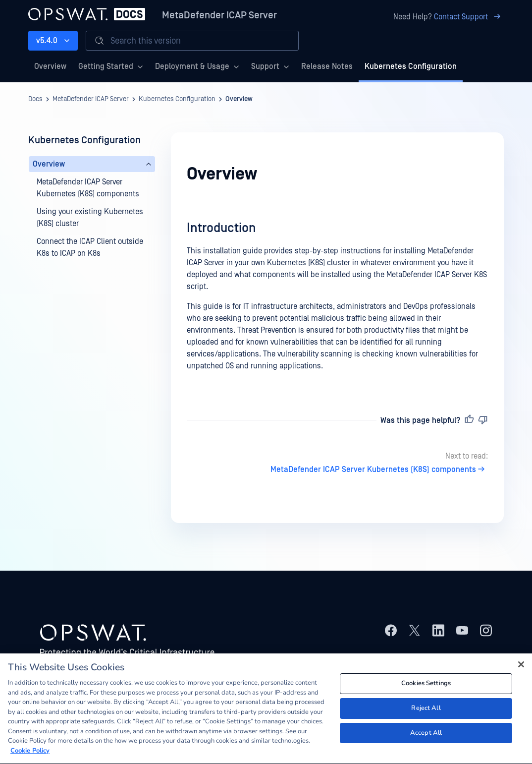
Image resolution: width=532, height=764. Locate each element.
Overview (50, 66)
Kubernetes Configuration (411, 66)
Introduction (221, 228)
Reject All (426, 710)
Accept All (426, 734)
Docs (35, 99)
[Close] (521, 666)
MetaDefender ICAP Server (219, 15)
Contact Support (469, 17)
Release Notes (327, 66)
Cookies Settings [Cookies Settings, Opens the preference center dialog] (426, 685)
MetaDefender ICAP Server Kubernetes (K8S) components (379, 470)
